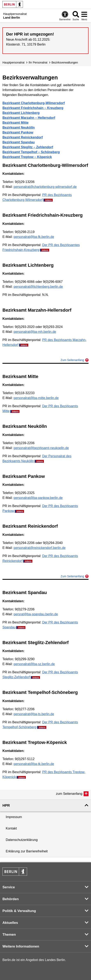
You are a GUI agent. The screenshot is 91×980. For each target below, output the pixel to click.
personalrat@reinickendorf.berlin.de (40, 548)
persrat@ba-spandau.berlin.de (36, 614)
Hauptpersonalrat (13, 62)
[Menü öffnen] (84, 16)
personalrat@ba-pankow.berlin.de (38, 498)
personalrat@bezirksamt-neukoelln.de (41, 448)
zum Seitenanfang (69, 794)
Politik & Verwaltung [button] (19, 911)
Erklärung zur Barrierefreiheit (27, 851)
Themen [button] (9, 935)
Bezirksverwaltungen (65, 62)
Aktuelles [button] (10, 923)
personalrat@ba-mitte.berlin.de (36, 398)
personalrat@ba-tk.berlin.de (34, 764)
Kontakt (11, 828)
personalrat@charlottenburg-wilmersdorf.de (45, 187)
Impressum (14, 817)
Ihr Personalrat (38, 62)
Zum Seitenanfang (72, 360)
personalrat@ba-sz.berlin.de (34, 664)
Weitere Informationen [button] (21, 946)
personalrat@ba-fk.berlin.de (34, 237)
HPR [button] (6, 806)
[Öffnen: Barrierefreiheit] (65, 16)
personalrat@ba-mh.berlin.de (35, 332)
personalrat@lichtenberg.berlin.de (38, 287)
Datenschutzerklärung (22, 840)
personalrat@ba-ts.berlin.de (34, 714)
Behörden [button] (11, 899)
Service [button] (9, 887)
